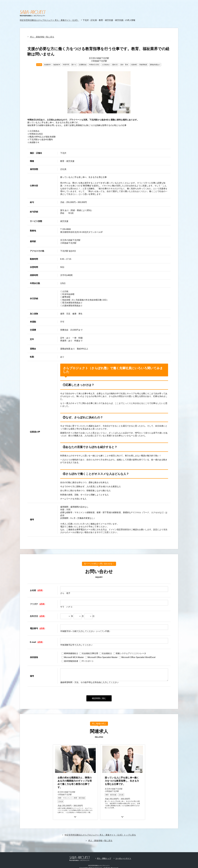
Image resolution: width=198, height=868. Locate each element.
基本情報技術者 (71, 661)
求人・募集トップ (104, 852)
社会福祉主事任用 (90, 653)
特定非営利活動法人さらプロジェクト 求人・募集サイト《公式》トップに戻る (100, 829)
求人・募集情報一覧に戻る (42, 37)
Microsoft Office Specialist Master (103, 657)
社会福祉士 (107, 653)
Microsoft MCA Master (74, 657)
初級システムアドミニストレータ (131, 653)
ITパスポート (88, 661)
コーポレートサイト (123, 852)
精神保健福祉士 (71, 653)
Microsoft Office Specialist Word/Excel (138, 657)
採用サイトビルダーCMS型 (101, 864)
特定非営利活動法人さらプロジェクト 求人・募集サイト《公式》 (49, 20)
